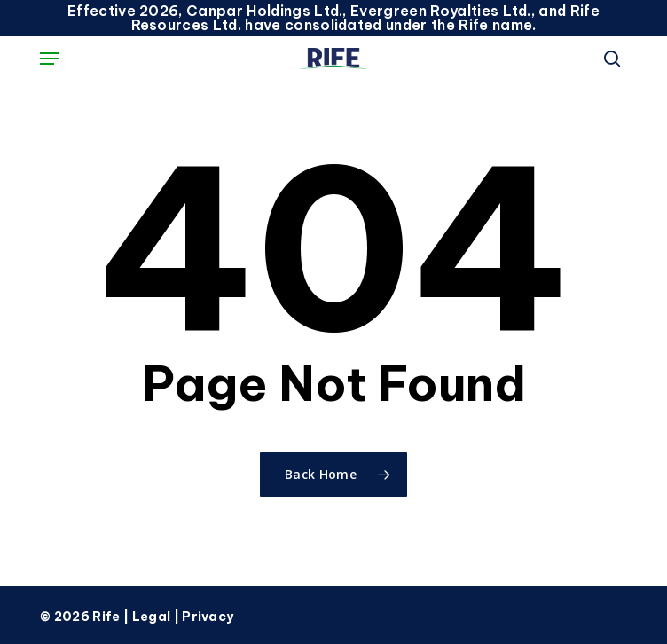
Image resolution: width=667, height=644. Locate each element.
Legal (152, 617)
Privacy (208, 617)
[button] (50, 59)
